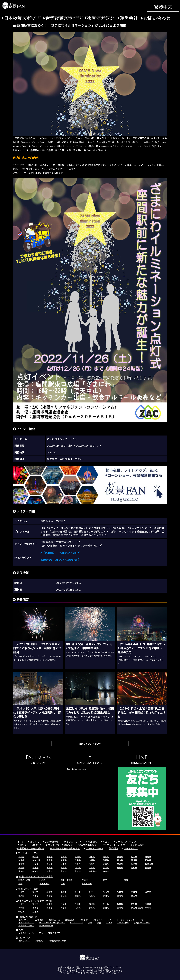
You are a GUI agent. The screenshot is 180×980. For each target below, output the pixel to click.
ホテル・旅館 (123, 923)
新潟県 (78, 860)
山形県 (92, 857)
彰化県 (35, 896)
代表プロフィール (73, 842)
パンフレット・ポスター (115, 845)
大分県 (64, 871)
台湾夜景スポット (64, 18)
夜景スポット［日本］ (29, 853)
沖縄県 (106, 871)
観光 (99, 923)
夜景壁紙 (39, 941)
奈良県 (134, 864)
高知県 (134, 868)
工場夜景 (39, 920)
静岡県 (49, 864)
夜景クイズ (98, 920)
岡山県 (49, 868)
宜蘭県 (78, 896)
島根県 (35, 868)
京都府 (92, 864)
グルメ (109, 923)
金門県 (120, 896)
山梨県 (92, 860)
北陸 (105, 880)
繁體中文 (163, 7)
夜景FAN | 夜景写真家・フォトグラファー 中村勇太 (71, 546)
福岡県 (148, 868)
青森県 (35, 857)
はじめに (34, 842)
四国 (63, 883)
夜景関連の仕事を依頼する (31, 848)
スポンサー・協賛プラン (30, 845)
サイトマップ (131, 848)
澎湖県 (106, 896)
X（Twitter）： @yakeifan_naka (60, 553)
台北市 (21, 892)
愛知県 (21, 864)
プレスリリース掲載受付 (60, 845)
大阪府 (78, 864)
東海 (126, 880)
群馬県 (148, 857)
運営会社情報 (52, 842)
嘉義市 (35, 912)
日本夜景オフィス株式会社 (82, 971)
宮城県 (64, 857)
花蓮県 (92, 896)
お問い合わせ (157, 18)
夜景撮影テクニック (57, 941)
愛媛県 (120, 868)
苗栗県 (64, 896)
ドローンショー (77, 923)
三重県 (64, 864)
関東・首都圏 (67, 880)
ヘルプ (106, 842)
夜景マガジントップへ (90, 744)
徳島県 (92, 868)
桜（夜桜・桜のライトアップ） (130, 920)
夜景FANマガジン (28, 917)
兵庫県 (106, 864)
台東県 (21, 896)
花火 (110, 920)
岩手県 (49, 857)
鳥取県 (21, 868)
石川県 (134, 860)
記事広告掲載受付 (87, 845)
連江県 (134, 896)
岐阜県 (35, 864)
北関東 (42, 880)
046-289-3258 (88, 968)
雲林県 (21, 908)
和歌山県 (149, 864)
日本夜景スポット (22, 18)
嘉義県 (35, 908)
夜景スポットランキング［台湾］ (36, 901)
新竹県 (92, 892)
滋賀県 (120, 864)
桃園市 (49, 892)
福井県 (148, 860)
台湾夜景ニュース (26, 925)
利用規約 (93, 842)
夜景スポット (24, 920)
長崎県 (35, 871)
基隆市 (64, 892)
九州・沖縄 (87, 883)
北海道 (21, 857)
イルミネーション (26, 923)
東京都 (21, 860)
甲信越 (85, 880)
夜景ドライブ (54, 933)
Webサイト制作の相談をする (65, 848)
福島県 (106, 857)
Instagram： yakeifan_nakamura (60, 560)
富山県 (120, 860)
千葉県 (64, 860)
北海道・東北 (24, 880)
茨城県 (120, 857)
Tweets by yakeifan (76, 769)
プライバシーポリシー (127, 842)
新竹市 (78, 892)
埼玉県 (49, 860)
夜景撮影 (84, 920)
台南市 (120, 892)
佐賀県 (21, 871)
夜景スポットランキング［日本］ (36, 876)
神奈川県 (36, 860)
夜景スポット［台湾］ (29, 889)
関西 (20, 883)
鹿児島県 (93, 871)
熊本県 (49, 871)
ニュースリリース (94, 848)
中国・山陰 (44, 883)
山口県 (78, 868)
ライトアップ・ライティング (52, 923)
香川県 (106, 868)
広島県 (64, 868)
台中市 (106, 892)
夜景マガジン (101, 18)
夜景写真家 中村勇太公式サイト (60, 542)
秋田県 (78, 857)
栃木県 (134, 857)
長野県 (106, 860)
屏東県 (148, 892)
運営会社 (129, 18)
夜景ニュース (54, 920)
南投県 (49, 896)
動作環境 (114, 848)
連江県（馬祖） (138, 908)
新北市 (35, 892)
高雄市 (134, 892)
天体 (90, 923)
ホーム (21, 842)
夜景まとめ (70, 920)
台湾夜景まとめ (46, 925)
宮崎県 (78, 871)
